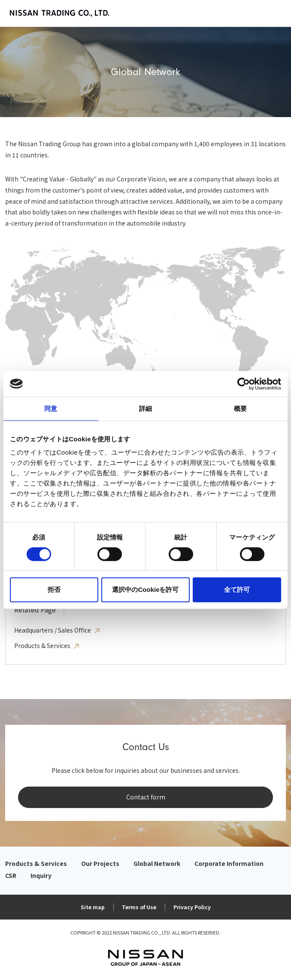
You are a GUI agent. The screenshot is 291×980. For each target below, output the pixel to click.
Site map (93, 907)
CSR (11, 875)
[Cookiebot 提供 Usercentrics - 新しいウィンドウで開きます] (244, 384)
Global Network (157, 863)
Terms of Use (139, 907)
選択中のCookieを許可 (145, 590)
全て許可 (237, 590)
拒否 (54, 590)
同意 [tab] (51, 409)
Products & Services (42, 645)
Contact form (146, 797)
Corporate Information (229, 863)
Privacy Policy (192, 907)
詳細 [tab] (145, 409)
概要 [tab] (240, 409)
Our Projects (100, 863)
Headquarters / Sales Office (53, 630)
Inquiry (41, 875)
